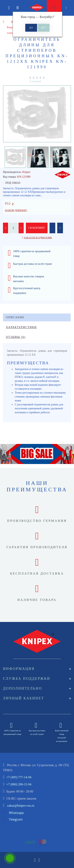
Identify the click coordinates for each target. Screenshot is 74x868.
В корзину (37, 228)
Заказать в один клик (38, 238)
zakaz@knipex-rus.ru (21, 806)
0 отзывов (35, 81)
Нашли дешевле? (16, 210)
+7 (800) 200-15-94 (19, 784)
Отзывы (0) (16, 337)
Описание (15, 317)
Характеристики (21, 327)
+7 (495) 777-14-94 (19, 777)
